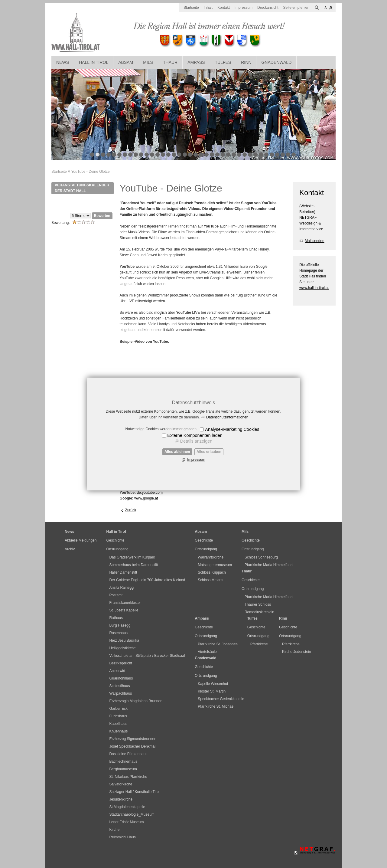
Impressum (196, 460)
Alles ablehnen (177, 452)
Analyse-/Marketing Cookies (232, 429)
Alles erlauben (209, 452)
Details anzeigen (196, 441)
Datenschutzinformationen (227, 417)
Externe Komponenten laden (195, 435)
